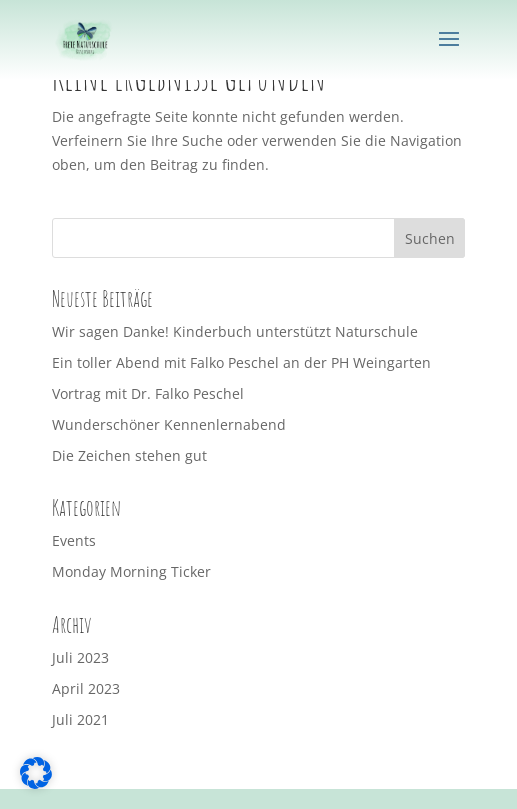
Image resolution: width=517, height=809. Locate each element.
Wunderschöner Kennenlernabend (169, 424)
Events (74, 540)
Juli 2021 (80, 719)
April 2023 (86, 688)
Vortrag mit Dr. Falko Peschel (148, 393)
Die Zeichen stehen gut (129, 455)
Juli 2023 (80, 657)
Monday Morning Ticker (131, 571)
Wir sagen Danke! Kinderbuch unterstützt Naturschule (235, 331)
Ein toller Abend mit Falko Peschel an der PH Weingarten (241, 362)
